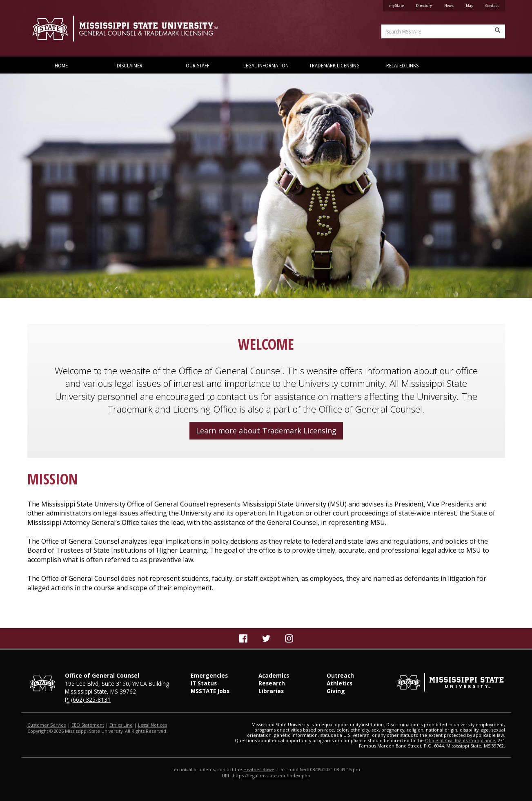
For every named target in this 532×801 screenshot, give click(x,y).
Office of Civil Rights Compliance (460, 740)
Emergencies (209, 675)
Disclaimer (130, 65)
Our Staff (198, 65)
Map (470, 6)
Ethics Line (121, 725)
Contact (492, 6)
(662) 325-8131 (91, 699)
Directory (424, 6)
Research (272, 683)
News (449, 6)
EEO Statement (88, 725)
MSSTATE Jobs (210, 691)
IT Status (204, 683)
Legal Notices (152, 725)
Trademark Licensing (334, 65)
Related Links (402, 65)
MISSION (52, 479)
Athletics (339, 683)
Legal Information (266, 65)
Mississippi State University (48, 29)
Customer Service (47, 725)
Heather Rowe (259, 769)
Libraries (271, 691)
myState (396, 6)
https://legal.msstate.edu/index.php (272, 775)
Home (61, 65)
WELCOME (266, 344)
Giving (336, 691)
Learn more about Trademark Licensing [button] (266, 431)
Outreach (340, 675)
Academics (274, 675)
